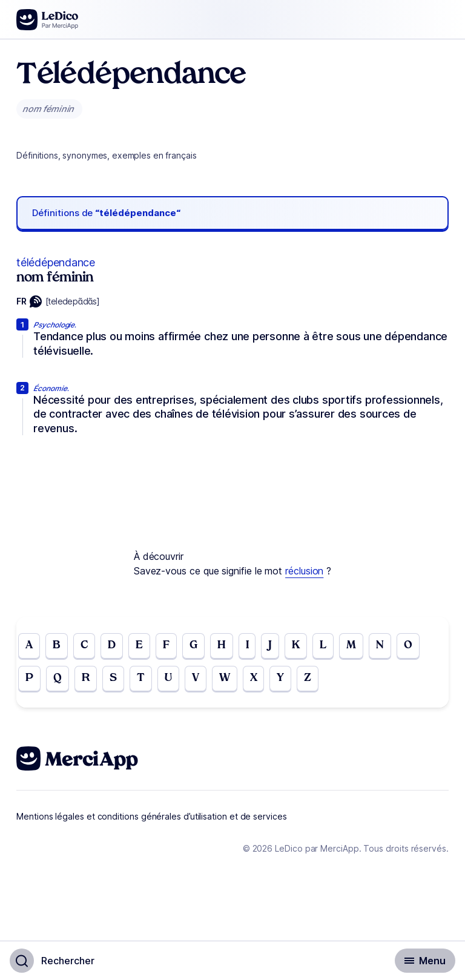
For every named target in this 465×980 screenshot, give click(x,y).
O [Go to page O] (408, 646)
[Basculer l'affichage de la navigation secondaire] (425, 961)
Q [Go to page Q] (58, 678)
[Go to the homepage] (48, 20)
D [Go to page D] (112, 646)
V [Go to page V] (196, 678)
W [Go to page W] (225, 678)
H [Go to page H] (222, 646)
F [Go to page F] (166, 646)
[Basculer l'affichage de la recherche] (52, 961)
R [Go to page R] (86, 678)
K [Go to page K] (296, 646)
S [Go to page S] (113, 678)
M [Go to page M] (351, 646)
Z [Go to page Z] (308, 678)
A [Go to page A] (29, 646)
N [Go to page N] (380, 646)
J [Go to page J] (270, 646)
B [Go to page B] (57, 646)
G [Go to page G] (193, 646)
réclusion (304, 571)
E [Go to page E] (139, 646)
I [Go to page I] (247, 646)
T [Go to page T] (141, 678)
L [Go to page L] (323, 646)
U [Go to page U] (168, 678)
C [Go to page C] (84, 646)
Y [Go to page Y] (280, 678)
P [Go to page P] (29, 678)
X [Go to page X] (254, 678)
